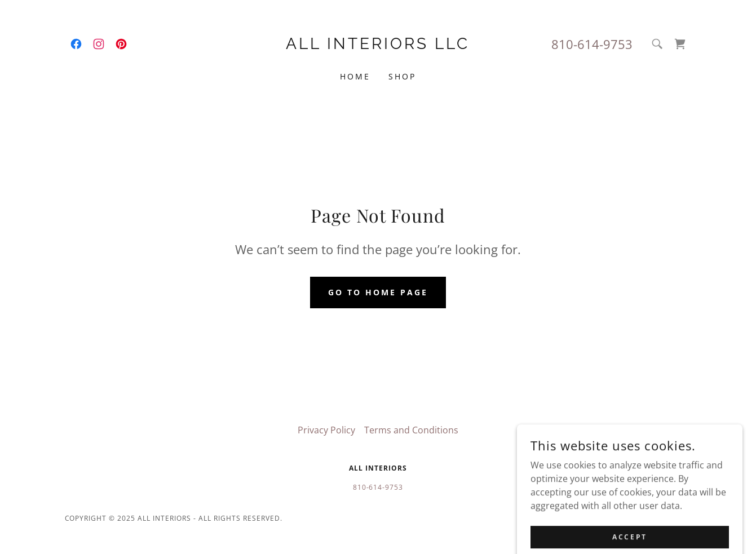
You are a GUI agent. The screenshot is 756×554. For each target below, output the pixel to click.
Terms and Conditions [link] (411, 430)
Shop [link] (402, 76)
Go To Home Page (378, 292)
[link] (76, 44)
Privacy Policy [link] (326, 430)
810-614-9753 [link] (592, 44)
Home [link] (355, 76)
